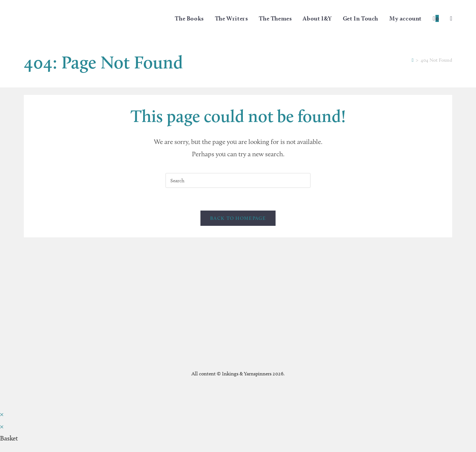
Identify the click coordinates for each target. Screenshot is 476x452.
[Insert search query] (238, 180)
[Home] (413, 60)
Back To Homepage (238, 218)
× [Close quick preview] (2, 414)
